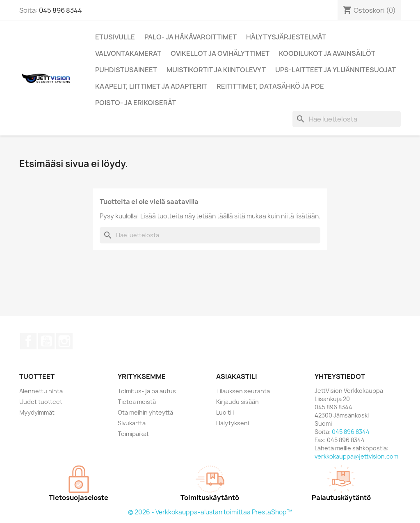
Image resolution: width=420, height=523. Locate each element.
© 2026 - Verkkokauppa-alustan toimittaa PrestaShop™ (210, 512)
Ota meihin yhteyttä (145, 412)
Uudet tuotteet (41, 402)
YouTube (46, 341)
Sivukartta (132, 423)
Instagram (64, 341)
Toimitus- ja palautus (147, 391)
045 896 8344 (60, 10)
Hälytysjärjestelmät (286, 37)
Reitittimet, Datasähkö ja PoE (270, 86)
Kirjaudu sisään (237, 402)
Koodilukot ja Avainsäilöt (327, 53)
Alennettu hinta (41, 391)
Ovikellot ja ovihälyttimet (220, 53)
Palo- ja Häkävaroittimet (191, 37)
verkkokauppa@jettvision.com (356, 456)
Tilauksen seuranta (243, 391)
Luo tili (225, 412)
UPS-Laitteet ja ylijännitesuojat (336, 70)
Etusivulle (115, 37)
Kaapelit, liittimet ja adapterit (151, 86)
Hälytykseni (233, 423)
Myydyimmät (37, 412)
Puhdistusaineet (126, 70)
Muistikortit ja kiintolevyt (216, 70)
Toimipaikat (133, 434)
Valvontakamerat (128, 53)
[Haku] (347, 119)
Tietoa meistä (137, 402)
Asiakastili (237, 376)
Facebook (28, 341)
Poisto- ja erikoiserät (136, 103)
